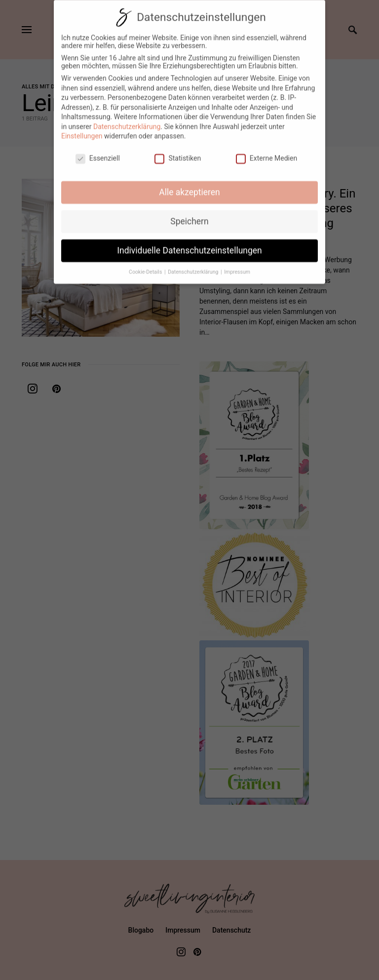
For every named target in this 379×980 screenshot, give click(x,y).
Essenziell (98, 153)
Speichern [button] (189, 215)
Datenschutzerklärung (127, 120)
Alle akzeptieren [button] (189, 186)
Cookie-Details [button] (146, 266)
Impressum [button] (237, 266)
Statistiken (178, 153)
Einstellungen (82, 130)
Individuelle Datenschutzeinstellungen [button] (189, 244)
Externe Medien (266, 153)
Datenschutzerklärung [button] (194, 266)
